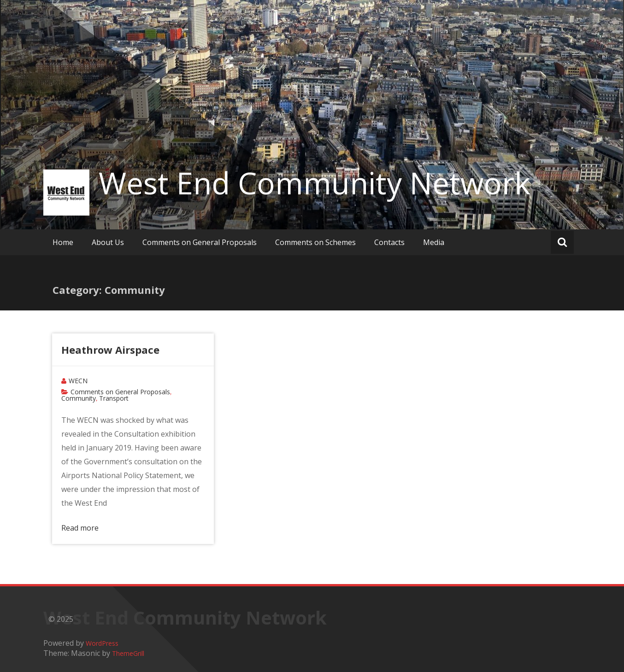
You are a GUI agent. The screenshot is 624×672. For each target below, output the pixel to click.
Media (434, 242)
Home (63, 242)
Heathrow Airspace (110, 350)
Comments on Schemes (315, 242)
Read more (80, 528)
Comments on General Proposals (200, 242)
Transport (114, 398)
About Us (108, 242)
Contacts (389, 242)
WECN (78, 381)
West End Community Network (315, 183)
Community (79, 398)
